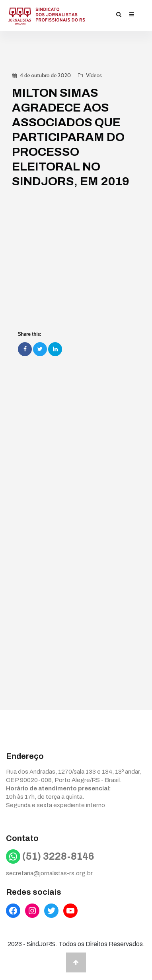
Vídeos (94, 75)
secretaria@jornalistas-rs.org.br (49, 873)
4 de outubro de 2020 (45, 75)
